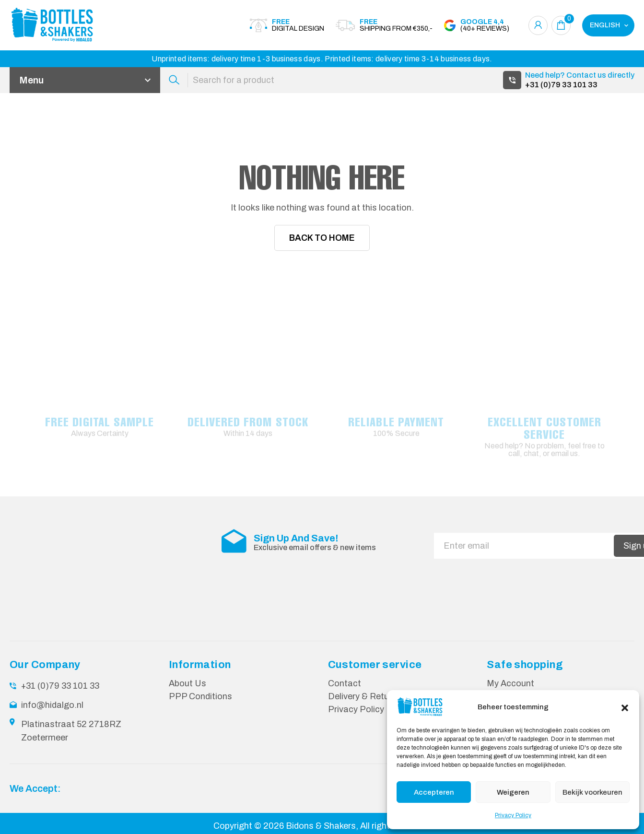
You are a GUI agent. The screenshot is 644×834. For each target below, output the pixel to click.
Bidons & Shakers (321, 826)
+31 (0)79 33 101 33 (561, 85)
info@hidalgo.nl (52, 705)
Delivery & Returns (365, 696)
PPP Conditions (200, 696)
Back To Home (322, 238)
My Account (510, 683)
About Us (187, 683)
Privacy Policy (513, 815)
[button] (625, 707)
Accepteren (434, 792)
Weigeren (513, 792)
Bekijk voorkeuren (592, 792)
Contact (345, 683)
